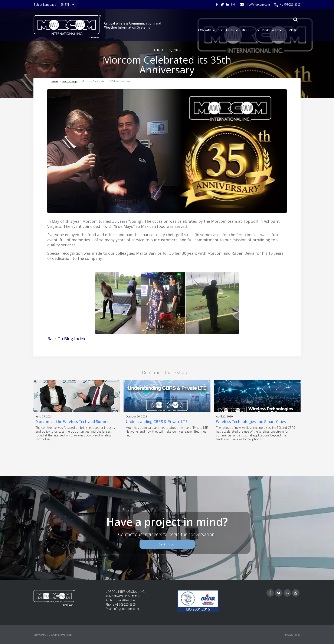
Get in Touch (167, 544)
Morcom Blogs (70, 81)
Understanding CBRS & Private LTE (157, 422)
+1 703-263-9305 (290, 4)
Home (55, 81)
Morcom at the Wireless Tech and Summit (73, 422)
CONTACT (292, 30)
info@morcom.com (257, 4)
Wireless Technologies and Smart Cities (251, 422)
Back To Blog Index (66, 339)
